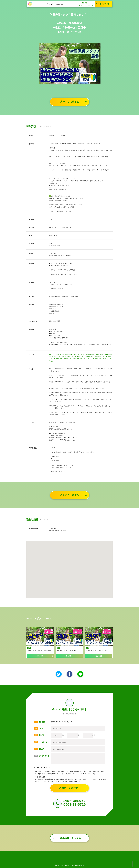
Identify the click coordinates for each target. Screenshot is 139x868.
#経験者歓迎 (100, 354)
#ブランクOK (56, 357)
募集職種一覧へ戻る (70, 838)
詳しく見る (40, 656)
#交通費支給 (67, 359)
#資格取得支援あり (67, 357)
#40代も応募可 (100, 357)
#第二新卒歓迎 (104, 359)
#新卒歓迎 (83, 359)
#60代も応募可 (58, 359)
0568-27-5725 (86, 5)
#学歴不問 (76, 359)
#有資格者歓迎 (90, 354)
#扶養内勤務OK (89, 357)
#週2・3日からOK (79, 354)
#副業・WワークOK (55, 354)
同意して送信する (70, 788)
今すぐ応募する (102, 4)
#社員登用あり (79, 357)
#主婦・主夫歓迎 (67, 354)
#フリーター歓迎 (93, 359)
